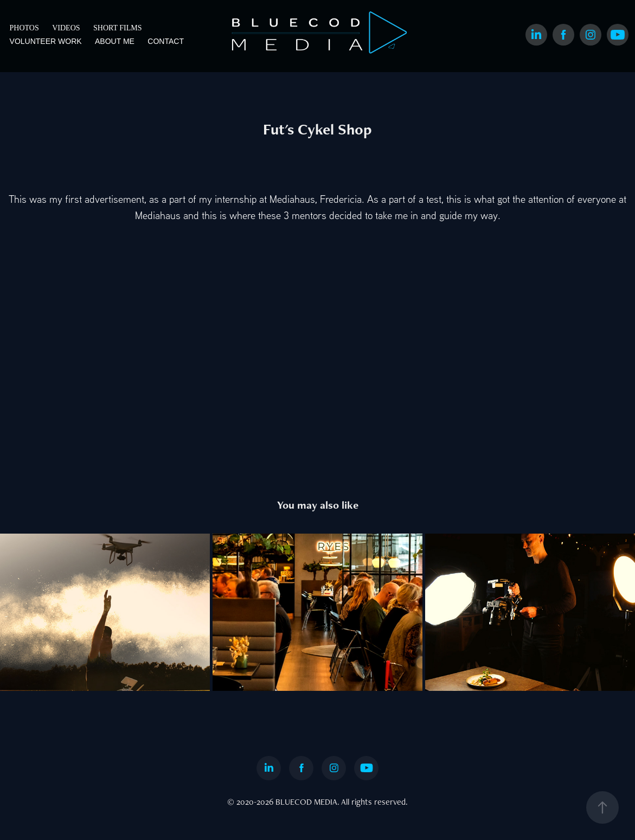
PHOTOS (24, 28)
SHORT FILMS (118, 28)
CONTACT (166, 41)
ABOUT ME (115, 41)
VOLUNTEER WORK (46, 41)
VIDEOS (66, 28)
